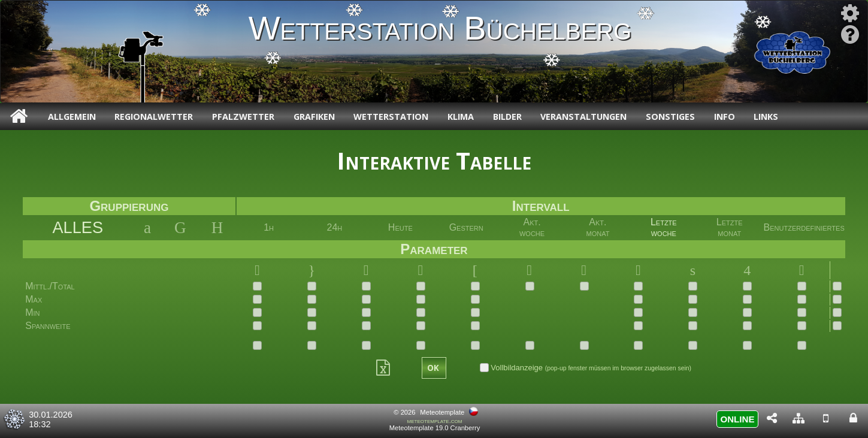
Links (766, 117)
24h (335, 227)
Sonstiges (670, 117)
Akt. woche (532, 227)
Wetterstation (391, 117)
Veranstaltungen (583, 117)
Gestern (466, 227)
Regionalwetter (154, 117)
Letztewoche (664, 227)
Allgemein (72, 117)
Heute (400, 227)
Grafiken (314, 117)
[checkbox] (257, 286)
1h (269, 227)
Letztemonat (730, 227)
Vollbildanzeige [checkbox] (586, 368)
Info (725, 117)
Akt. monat (598, 227)
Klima (461, 117)
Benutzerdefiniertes (804, 227)
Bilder (507, 117)
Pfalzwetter (243, 117)
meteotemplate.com (435, 421)
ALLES (78, 227)
